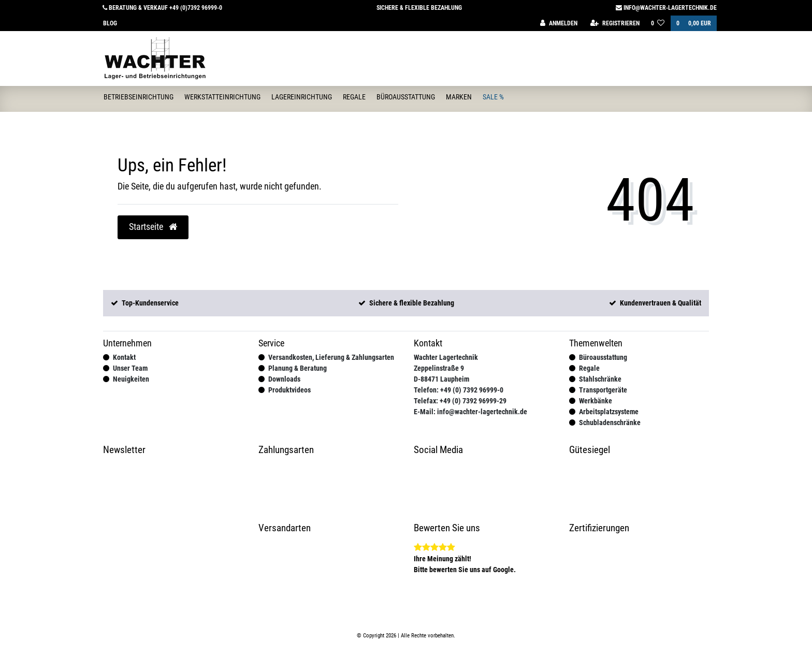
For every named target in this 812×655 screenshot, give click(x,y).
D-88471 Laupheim (441, 379)
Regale (354, 97)
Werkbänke (596, 401)
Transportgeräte (603, 390)
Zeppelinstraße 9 (439, 368)
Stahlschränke (600, 379)
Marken (459, 97)
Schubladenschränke (610, 423)
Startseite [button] (153, 227)
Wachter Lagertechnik (446, 357)
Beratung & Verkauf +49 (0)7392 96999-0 (162, 8)
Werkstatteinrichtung (222, 97)
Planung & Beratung (298, 368)
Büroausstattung (406, 97)
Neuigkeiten (131, 379)
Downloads (284, 379)
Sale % (493, 97)
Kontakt (124, 357)
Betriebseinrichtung (139, 97)
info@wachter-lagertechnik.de (666, 8)
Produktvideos (289, 390)
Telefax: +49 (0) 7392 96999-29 (460, 401)
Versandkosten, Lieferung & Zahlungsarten (331, 357)
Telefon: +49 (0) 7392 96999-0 (459, 390)
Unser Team (130, 368)
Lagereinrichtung (302, 97)
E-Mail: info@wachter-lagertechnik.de (470, 412)
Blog (110, 23)
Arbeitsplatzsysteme (609, 412)
